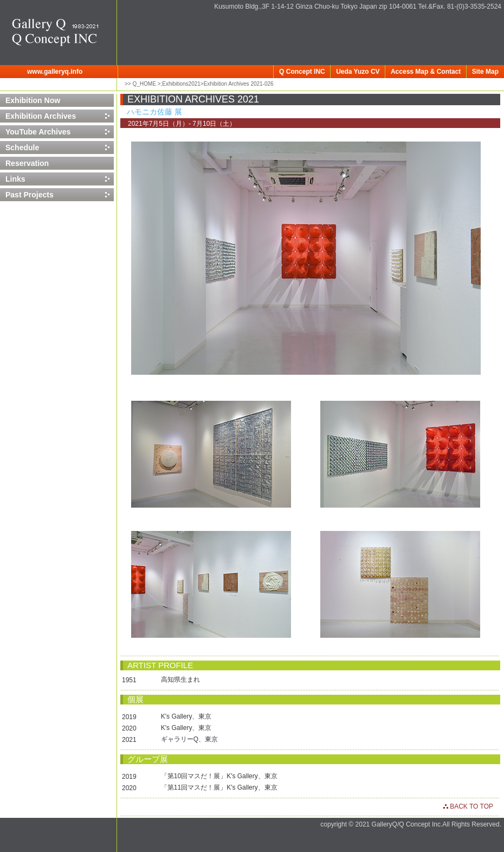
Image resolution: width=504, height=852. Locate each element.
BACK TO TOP (471, 806)
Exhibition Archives (41, 116)
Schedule (22, 148)
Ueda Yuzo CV (358, 72)
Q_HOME (144, 84)
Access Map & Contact (426, 72)
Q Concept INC (302, 72)
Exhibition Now (33, 100)
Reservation (27, 163)
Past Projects (30, 195)
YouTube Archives (38, 132)
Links (15, 179)
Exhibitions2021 (181, 84)
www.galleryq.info (55, 72)
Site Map (485, 72)
